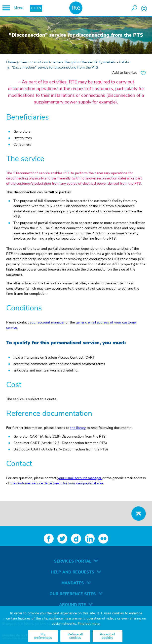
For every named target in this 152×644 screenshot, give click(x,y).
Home (11, 62)
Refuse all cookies (75, 636)
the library (78, 428)
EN (39, 8)
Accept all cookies (107, 636)
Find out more (89, 624)
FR (33, 8)
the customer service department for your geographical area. (57, 483)
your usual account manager (80, 478)
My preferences (43, 636)
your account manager (48, 322)
